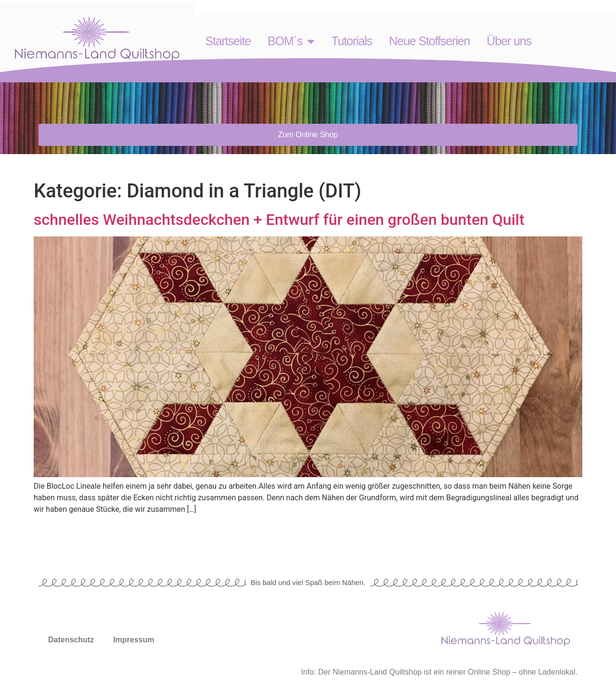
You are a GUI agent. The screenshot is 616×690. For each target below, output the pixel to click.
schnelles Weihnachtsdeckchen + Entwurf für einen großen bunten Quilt (279, 220)
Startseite (228, 41)
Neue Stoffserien (429, 41)
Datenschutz (71, 640)
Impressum (134, 640)
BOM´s (291, 41)
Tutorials (352, 41)
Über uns (509, 41)
